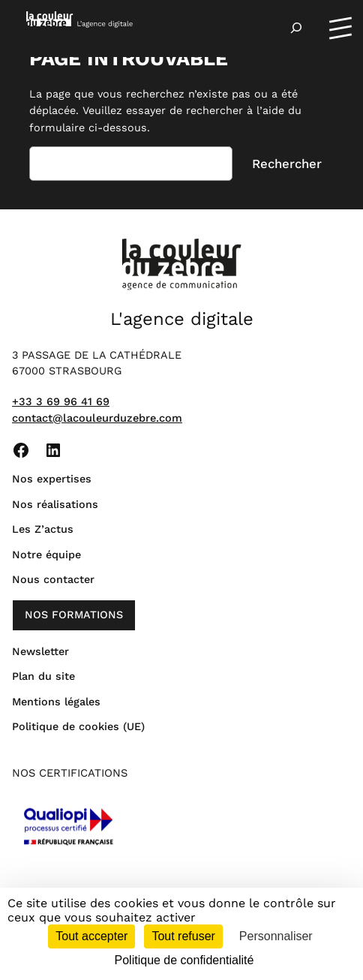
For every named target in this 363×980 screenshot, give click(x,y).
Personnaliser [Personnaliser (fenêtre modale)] (276, 936)
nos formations (74, 615)
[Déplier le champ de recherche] (296, 29)
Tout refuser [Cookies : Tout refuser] (183, 936)
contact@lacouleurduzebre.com (97, 418)
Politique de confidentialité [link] (184, 960)
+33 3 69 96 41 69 (61, 402)
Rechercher (287, 164)
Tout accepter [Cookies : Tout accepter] (91, 936)
